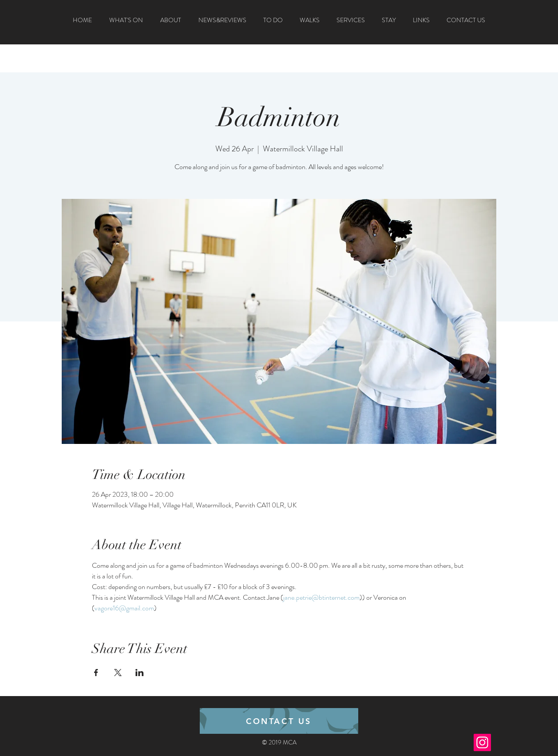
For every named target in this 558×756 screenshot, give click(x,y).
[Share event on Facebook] (96, 673)
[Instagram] (482, 742)
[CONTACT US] (279, 721)
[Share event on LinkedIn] (140, 673)
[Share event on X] (118, 673)
